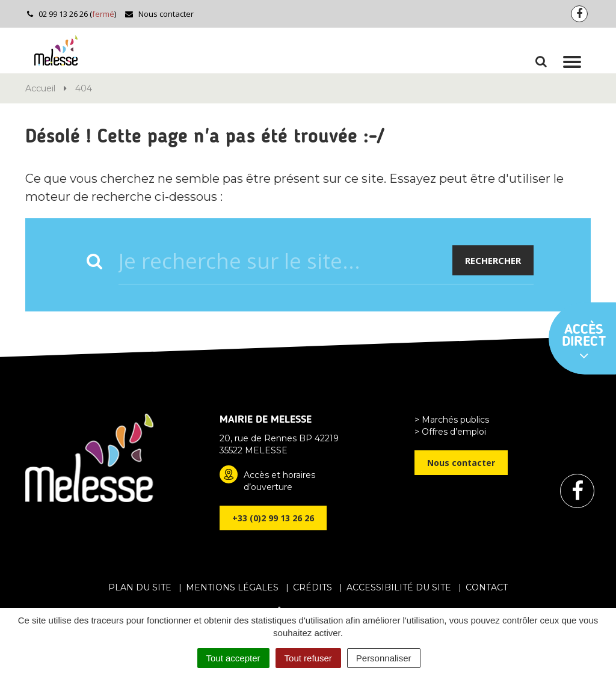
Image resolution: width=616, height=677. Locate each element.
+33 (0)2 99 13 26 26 (273, 518)
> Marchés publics (452, 420)
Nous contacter (159, 14)
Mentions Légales (232, 587)
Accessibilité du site (399, 587)
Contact (487, 587)
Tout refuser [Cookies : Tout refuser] (308, 658)
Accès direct (584, 343)
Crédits (313, 587)
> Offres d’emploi (450, 432)
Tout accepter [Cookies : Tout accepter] (233, 658)
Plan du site (140, 587)
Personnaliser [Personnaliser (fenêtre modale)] (384, 658)
